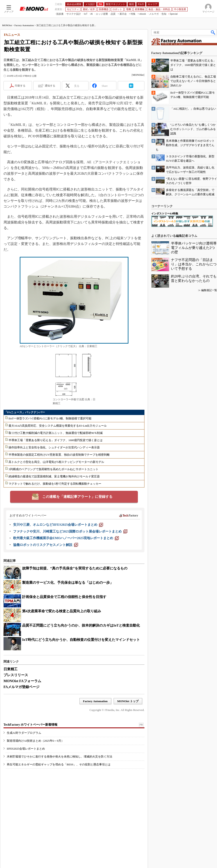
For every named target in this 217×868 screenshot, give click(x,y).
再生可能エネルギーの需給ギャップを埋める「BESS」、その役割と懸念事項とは (59, 764)
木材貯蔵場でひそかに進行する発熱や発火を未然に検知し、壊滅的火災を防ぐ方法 (60, 757)
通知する (50, 86)
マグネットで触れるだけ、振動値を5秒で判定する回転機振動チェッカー (55, 484)
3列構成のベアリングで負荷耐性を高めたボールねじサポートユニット (53, 469)
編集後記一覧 (209, 290)
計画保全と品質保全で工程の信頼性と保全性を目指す (64, 597)
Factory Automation (24, 25)
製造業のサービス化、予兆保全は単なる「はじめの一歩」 (68, 583)
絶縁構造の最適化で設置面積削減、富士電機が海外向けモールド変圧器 (54, 476)
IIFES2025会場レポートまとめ (26, 749)
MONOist (7, 25)
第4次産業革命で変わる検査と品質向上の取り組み (62, 611)
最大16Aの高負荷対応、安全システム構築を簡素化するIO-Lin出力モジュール (58, 426)
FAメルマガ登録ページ (21, 687)
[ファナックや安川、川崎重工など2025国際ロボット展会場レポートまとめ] (70, 531)
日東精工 (11, 669)
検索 (213, 32)
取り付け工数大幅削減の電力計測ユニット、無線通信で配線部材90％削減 (56, 433)
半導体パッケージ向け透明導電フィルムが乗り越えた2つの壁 (194, 248)
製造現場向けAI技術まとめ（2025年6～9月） (35, 741)
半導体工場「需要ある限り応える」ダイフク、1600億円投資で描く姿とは (56, 440)
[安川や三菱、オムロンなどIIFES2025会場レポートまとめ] (58, 525)
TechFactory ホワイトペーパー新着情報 (30, 725)
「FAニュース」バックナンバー (25, 412)
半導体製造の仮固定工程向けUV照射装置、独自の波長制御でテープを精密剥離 (59, 455)
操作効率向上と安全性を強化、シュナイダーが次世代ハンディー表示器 (54, 447)
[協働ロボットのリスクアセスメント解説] (46, 545)
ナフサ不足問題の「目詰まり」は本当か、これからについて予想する (194, 264)
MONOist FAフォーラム (22, 681)
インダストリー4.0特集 (165, 214)
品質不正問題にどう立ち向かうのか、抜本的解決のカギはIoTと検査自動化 (81, 625)
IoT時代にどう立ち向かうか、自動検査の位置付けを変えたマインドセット (81, 640)
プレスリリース (16, 675)
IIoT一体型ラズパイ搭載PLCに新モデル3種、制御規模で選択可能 (50, 418)
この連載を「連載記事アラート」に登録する (77, 497)
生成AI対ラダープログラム (24, 733)
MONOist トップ (128, 701)
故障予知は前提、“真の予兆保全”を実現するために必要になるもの (75, 568)
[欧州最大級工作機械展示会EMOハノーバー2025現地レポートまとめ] (66, 538)
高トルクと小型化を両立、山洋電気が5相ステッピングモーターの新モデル (56, 462)
